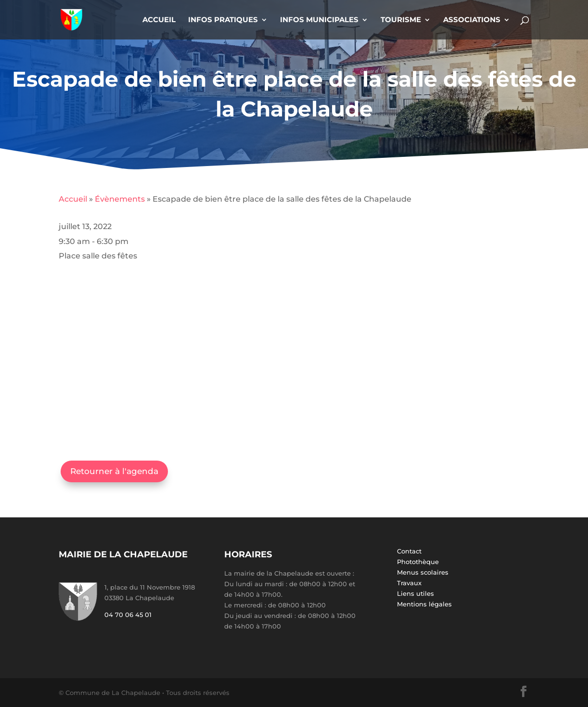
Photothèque (418, 562)
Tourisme (401, 20)
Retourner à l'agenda (114, 471)
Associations (472, 20)
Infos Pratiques (223, 20)
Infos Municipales (319, 20)
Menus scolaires (423, 572)
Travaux (409, 583)
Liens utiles (415, 593)
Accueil (159, 20)
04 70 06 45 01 (128, 615)
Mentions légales (424, 604)
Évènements (120, 199)
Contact (409, 551)
